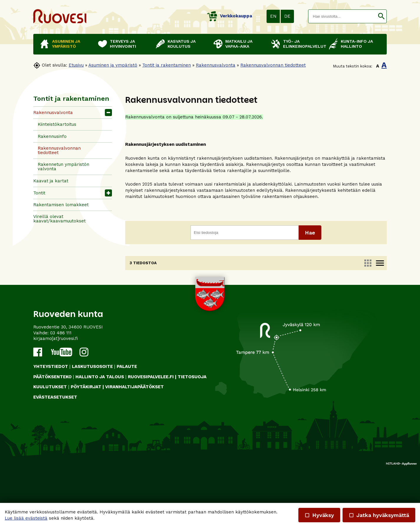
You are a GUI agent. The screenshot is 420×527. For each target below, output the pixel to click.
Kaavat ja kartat (51, 181)
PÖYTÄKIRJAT (86, 446)
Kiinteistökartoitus (57, 124)
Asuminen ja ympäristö (113, 65)
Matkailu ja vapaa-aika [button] (239, 44)
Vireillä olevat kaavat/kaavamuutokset (59, 219)
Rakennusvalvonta (216, 65)
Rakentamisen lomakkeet (61, 205)
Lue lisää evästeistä (26, 518)
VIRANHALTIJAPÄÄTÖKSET (134, 446)
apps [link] (368, 263)
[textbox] (342, 16)
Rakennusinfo (52, 136)
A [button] (378, 66)
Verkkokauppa (230, 16)
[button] (381, 16)
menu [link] (380, 263)
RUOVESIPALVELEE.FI (151, 436)
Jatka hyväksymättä (379, 515)
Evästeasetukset (55, 456)
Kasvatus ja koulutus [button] (182, 44)
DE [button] (287, 16)
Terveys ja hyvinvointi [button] (123, 44)
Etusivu (76, 65)
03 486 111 (61, 392)
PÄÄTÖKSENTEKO (52, 436)
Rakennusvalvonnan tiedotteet (273, 65)
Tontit (39, 193)
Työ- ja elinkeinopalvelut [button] (303, 44)
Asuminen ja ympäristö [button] (66, 44)
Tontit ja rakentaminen (167, 65)
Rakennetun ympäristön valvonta (63, 167)
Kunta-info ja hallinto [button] (357, 44)
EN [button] (273, 16)
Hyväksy (319, 515)
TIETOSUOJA (192, 436)
